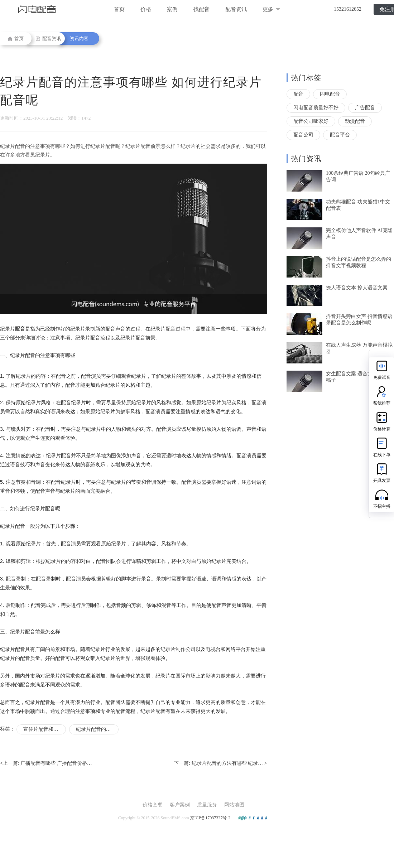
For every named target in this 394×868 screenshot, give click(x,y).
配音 (298, 94)
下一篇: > (220, 763)
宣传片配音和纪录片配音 (45, 729)
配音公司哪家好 (311, 121)
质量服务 (207, 805)
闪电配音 (330, 94)
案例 (172, 9)
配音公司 (303, 135)
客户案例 (180, 805)
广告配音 (365, 108)
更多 (271, 9)
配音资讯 (236, 9)
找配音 (201, 9)
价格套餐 (153, 805)
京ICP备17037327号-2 (210, 818)
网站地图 (234, 805)
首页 (119, 9)
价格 (146, 9)
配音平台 (340, 135)
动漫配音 (355, 121)
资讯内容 (79, 38)
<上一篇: (46, 763)
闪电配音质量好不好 (316, 108)
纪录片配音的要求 (96, 729)
